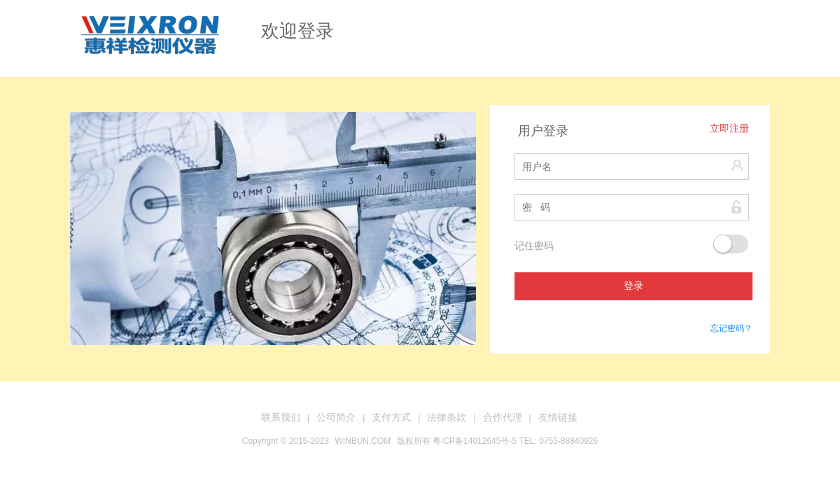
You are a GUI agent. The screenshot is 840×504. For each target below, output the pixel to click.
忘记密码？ (731, 328)
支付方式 (391, 417)
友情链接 (558, 417)
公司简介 (336, 417)
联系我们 (281, 417)
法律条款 (447, 417)
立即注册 (729, 128)
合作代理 (503, 417)
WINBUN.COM (363, 441)
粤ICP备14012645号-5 (475, 441)
